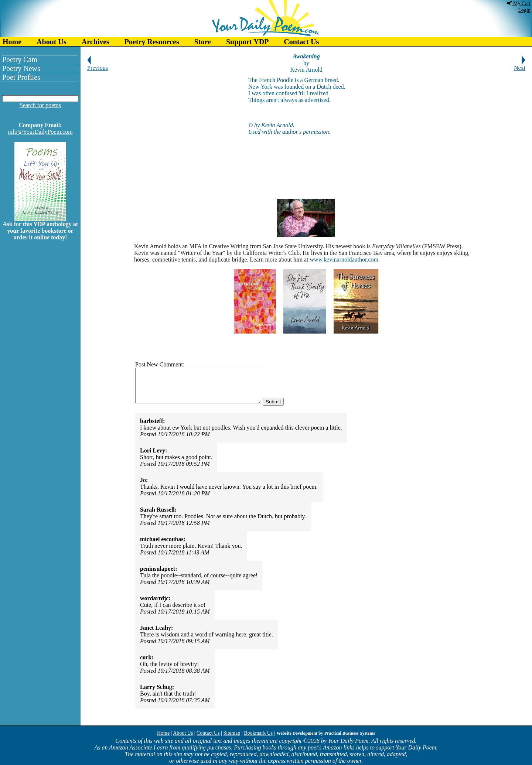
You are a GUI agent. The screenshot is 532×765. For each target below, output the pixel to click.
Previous (98, 65)
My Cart (519, 4)
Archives (96, 42)
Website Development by (326, 733)
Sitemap (232, 733)
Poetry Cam (20, 59)
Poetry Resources (152, 42)
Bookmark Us (258, 733)
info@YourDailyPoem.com (40, 132)
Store (203, 42)
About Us (52, 42)
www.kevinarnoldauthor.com (344, 259)
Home (12, 42)
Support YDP (247, 42)
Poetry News (21, 68)
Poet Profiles (21, 77)
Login (524, 10)
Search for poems (40, 105)
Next (520, 65)
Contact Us (301, 42)
